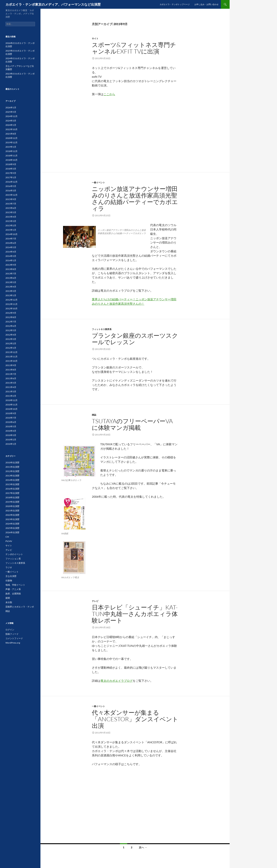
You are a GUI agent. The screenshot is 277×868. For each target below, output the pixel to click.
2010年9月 (11, 413)
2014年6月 (11, 243)
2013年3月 (11, 291)
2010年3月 (11, 435)
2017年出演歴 (12, 493)
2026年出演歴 (12, 532)
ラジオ (9, 567)
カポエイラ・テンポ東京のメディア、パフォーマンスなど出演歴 (53, 4)
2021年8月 (11, 134)
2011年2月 (11, 396)
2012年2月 (11, 343)
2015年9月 (11, 199)
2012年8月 (11, 317)
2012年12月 (11, 300)
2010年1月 (11, 444)
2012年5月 (11, 330)
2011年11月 (11, 357)
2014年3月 (11, 256)
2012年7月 (11, 322)
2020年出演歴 (12, 506)
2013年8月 (11, 269)
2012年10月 (11, 308)
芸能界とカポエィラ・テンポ (20, 607)
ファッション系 (13, 559)
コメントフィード (14, 638)
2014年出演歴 (12, 480)
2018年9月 (11, 164)
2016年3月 (11, 191)
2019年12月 (11, 142)
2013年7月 (11, 274)
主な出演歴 (11, 576)
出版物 (9, 580)
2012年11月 (11, 304)
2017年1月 (11, 177)
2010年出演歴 (12, 462)
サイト (95, 39)
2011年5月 (11, 383)
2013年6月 (11, 278)
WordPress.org (13, 643)
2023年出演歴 (12, 519)
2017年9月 (11, 173)
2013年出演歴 (12, 476)
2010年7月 (11, 418)
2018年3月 (11, 169)
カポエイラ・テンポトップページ (175, 4)
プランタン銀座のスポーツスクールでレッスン (135, 339)
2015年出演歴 (12, 484)
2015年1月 (11, 230)
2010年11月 (11, 405)
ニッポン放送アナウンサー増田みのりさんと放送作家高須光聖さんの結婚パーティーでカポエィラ (135, 199)
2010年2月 (11, 440)
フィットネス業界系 (102, 329)
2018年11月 (11, 156)
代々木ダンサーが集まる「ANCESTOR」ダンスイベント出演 (135, 719)
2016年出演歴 (12, 489)
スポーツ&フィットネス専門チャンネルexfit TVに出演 (134, 48)
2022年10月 (11, 129)
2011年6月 (11, 378)
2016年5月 (11, 186)
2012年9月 (11, 313)
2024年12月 (11, 116)
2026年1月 (11, 107)
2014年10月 (11, 234)
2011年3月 (11, 391)
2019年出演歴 (12, 502)
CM (7, 537)
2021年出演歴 (12, 511)
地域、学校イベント (15, 585)
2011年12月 (11, 352)
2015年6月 (11, 208)
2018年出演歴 (12, 497)
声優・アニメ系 (13, 589)
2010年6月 (11, 422)
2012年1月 (11, 348)
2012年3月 (11, 339)
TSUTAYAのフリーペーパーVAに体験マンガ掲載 (132, 424)
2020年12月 (11, 138)
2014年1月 (11, 260)
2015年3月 (11, 221)
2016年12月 (11, 182)
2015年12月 (11, 195)
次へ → (143, 847)
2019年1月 (11, 147)
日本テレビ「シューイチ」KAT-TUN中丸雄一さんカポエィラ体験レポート (135, 614)
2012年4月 (11, 335)
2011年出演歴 (12, 467)
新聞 (8, 598)
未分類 (9, 602)
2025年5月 (11, 112)
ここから (109, 94)
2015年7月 (11, 204)
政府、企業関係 (13, 594)
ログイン (10, 630)
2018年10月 (11, 160)
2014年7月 (11, 239)
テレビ (95, 601)
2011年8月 (11, 370)
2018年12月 (11, 151)
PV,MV (9, 541)
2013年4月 (11, 287)
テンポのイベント (14, 554)
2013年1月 (11, 295)
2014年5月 (11, 247)
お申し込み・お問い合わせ (206, 4)
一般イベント (98, 183)
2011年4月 (11, 387)
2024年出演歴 (12, 524)
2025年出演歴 (12, 528)
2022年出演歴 (12, 515)
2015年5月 (11, 212)
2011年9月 (11, 365)
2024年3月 (11, 121)
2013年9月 (11, 265)
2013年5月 (11, 282)
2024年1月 (11, 125)
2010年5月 (11, 426)
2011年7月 (11, 374)
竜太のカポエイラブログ (117, 681)
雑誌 (94, 415)
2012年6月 (11, 326)
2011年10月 (11, 361)
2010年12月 (11, 400)
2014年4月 (11, 252)
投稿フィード (12, 634)
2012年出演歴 (12, 471)
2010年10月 (11, 409)
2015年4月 (11, 217)
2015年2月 (11, 225)
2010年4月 (11, 431)
